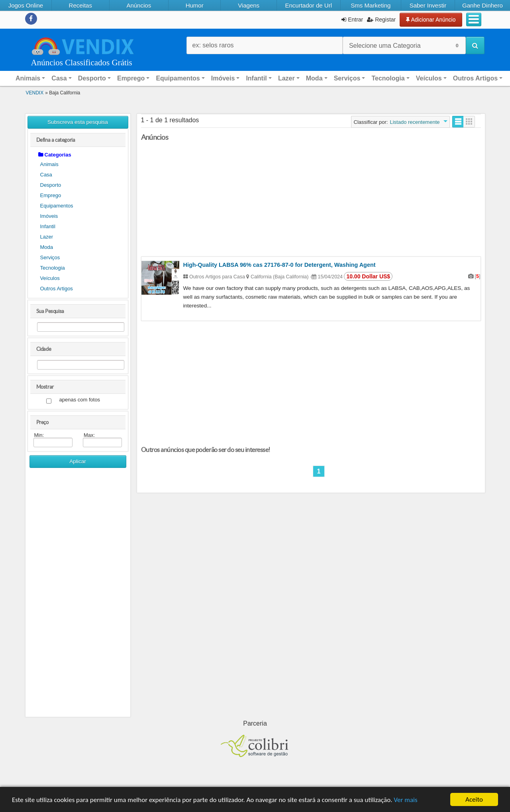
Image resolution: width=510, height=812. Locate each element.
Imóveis (49, 216)
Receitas (80, 5)
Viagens (249, 5)
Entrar (352, 20)
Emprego (51, 195)
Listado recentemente (415, 122)
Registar (381, 20)
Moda (47, 247)
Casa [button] (59, 78)
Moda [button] (314, 78)
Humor (195, 5)
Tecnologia (53, 268)
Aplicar (78, 461)
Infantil (48, 226)
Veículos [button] (429, 78)
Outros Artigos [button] (475, 78)
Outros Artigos (57, 289)
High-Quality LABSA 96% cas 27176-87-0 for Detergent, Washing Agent (280, 265)
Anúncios (139, 5)
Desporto (51, 185)
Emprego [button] (131, 78)
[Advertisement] (78, 595)
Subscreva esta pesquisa (78, 122)
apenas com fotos (80, 400)
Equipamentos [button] (178, 78)
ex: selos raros (213, 45)
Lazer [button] (286, 78)
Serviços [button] (347, 78)
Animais (49, 164)
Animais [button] (28, 78)
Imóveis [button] (223, 78)
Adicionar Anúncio (431, 20)
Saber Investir (428, 5)
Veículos (50, 278)
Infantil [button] (256, 78)
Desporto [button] (92, 78)
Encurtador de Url (308, 5)
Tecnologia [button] (388, 78)
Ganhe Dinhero (483, 5)
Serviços (50, 257)
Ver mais (405, 800)
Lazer (47, 237)
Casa (46, 175)
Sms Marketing (371, 5)
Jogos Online (26, 5)
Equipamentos (57, 206)
